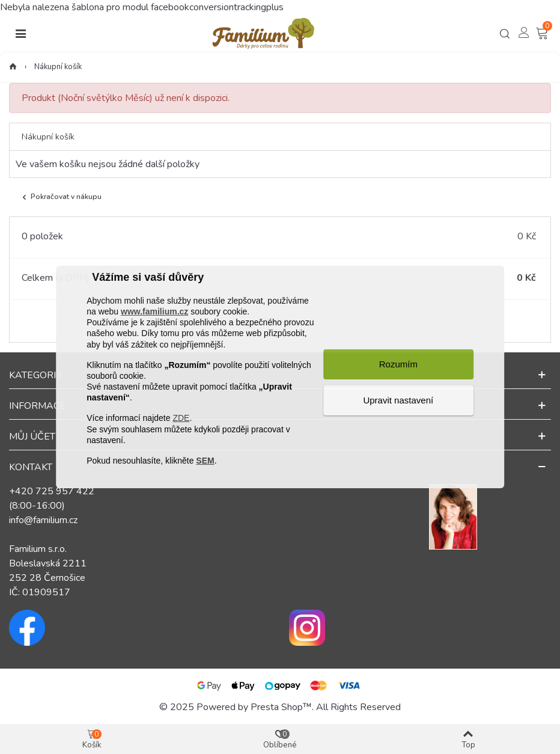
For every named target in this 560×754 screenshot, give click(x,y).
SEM (205, 461)
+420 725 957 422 (52, 491)
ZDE (181, 418)
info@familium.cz (43, 520)
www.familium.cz (154, 311)
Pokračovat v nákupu (61, 197)
